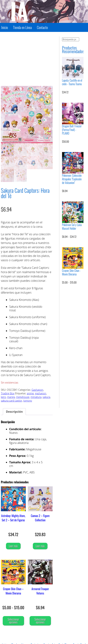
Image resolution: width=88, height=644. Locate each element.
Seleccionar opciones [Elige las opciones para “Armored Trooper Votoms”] (40, 621)
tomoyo (28, 401)
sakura (46, 397)
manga (11, 397)
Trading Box (8, 393)
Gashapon (37, 390)
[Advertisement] (27, 59)
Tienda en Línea (22, 27)
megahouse (23, 397)
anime (30, 393)
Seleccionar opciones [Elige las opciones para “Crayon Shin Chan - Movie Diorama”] (13, 621)
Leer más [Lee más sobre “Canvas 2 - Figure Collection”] (40, 546)
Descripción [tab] (14, 412)
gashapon (41, 393)
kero (3, 397)
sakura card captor (12, 401)
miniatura (36, 397)
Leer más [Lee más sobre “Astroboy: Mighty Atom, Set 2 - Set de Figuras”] (13, 546)
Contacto (42, 27)
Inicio (5, 27)
